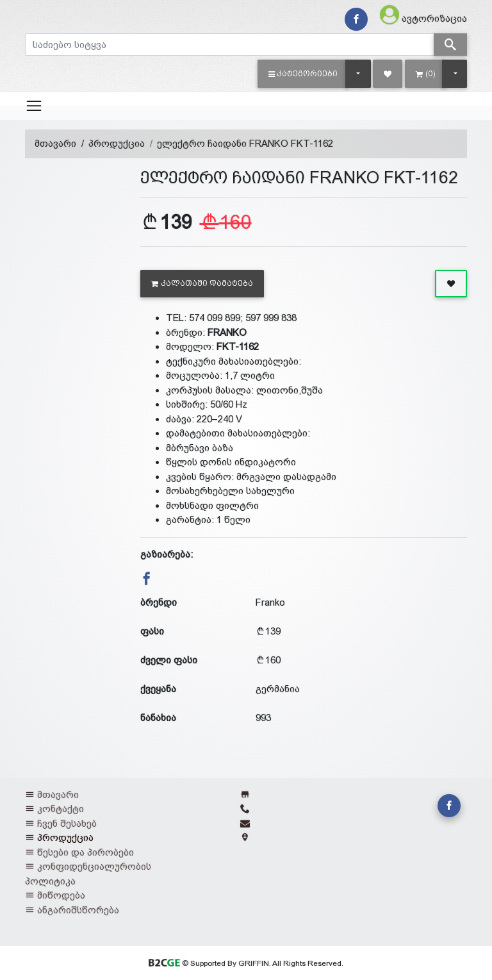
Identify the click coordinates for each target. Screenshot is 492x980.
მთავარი (55, 143)
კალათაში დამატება (202, 283)
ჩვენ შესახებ (67, 823)
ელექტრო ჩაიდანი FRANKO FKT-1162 (245, 143)
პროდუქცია (117, 143)
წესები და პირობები (86, 852)
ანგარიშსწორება (78, 910)
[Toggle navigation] (34, 106)
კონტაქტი (61, 809)
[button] (303, 74)
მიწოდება (61, 895)
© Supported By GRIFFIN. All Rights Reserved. (246, 963)
